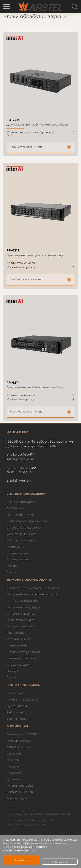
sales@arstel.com (20, 459)
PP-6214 (13, 383)
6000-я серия (16, 508)
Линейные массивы (21, 614)
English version (19, 480)
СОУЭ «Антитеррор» (21, 502)
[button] (6, 7)
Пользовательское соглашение (29, 825)
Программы (15, 693)
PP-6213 (13, 250)
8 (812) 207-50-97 (20, 454)
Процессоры (16, 633)
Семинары (14, 753)
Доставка (13, 779)
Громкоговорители (20, 515)
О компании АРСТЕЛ (22, 734)
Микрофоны (16, 547)
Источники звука (19, 639)
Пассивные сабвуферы (23, 607)
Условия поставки (20, 786)
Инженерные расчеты (23, 699)
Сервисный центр (20, 792)
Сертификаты (16, 719)
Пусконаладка (17, 706)
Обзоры (12, 566)
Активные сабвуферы (22, 601)
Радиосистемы (17, 645)
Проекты (13, 766)
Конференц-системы (22, 658)
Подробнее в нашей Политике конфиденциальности (25, 849)
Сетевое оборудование (24, 527)
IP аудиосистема (19, 553)
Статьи (11, 572)
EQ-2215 (13, 120)
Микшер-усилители (21, 540)
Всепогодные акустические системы (33, 588)
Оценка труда (17, 798)
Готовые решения (19, 559)
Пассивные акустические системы (32, 594)
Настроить (60, 862)
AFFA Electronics (18, 747)
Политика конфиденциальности (30, 820)
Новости (13, 760)
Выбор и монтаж (19, 712)
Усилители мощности (22, 534)
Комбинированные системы (27, 521)
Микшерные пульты (21, 620)
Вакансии (14, 773)
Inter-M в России (19, 741)
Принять (21, 860)
